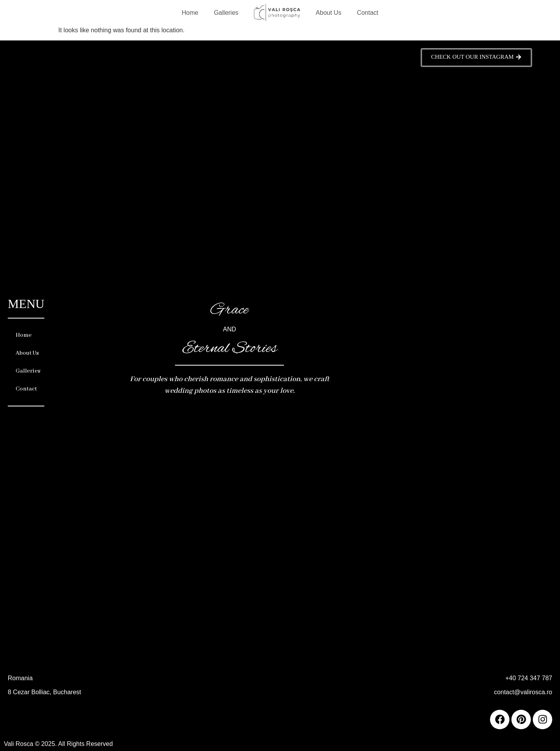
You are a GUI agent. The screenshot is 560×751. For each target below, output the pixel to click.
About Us (329, 13)
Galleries (226, 13)
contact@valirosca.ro (523, 692)
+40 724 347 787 (529, 678)
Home (190, 13)
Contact (368, 13)
